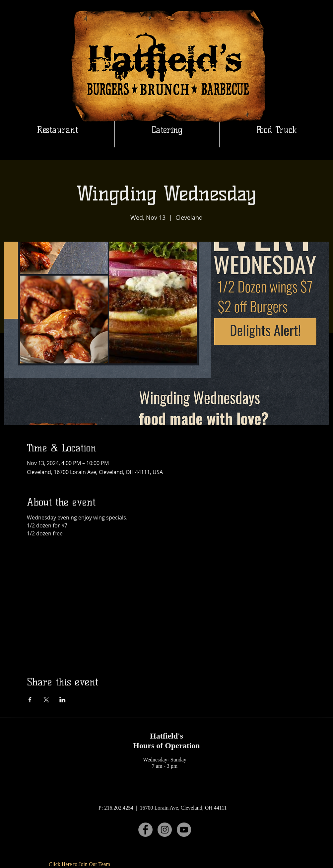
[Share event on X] (46, 700)
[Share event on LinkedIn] (63, 700)
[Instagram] (165, 830)
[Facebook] (145, 830)
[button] (167, 130)
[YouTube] (184, 830)
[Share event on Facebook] (30, 700)
